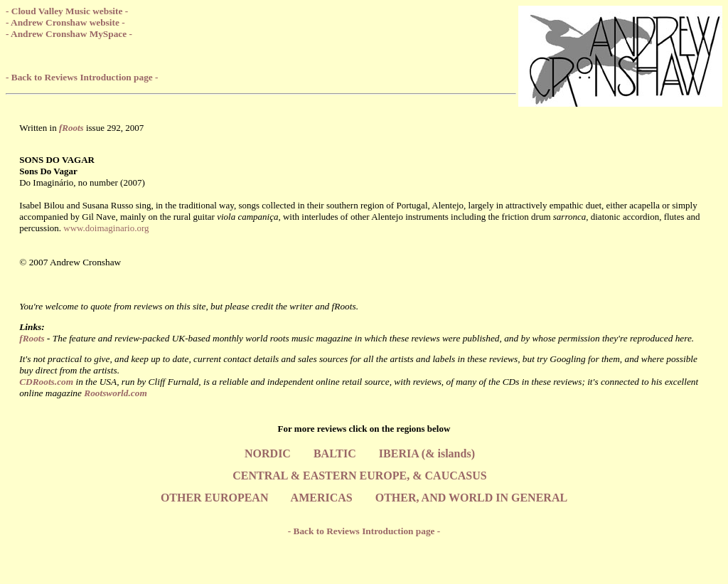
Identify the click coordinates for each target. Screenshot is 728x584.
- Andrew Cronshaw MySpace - (69, 34)
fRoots (32, 338)
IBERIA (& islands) (427, 453)
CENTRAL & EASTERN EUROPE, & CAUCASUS (359, 476)
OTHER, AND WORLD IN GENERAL (471, 498)
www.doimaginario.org (106, 228)
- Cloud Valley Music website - (67, 11)
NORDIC (268, 453)
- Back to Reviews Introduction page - (82, 77)
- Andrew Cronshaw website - (65, 22)
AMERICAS (322, 498)
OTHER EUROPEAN (215, 498)
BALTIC (335, 453)
